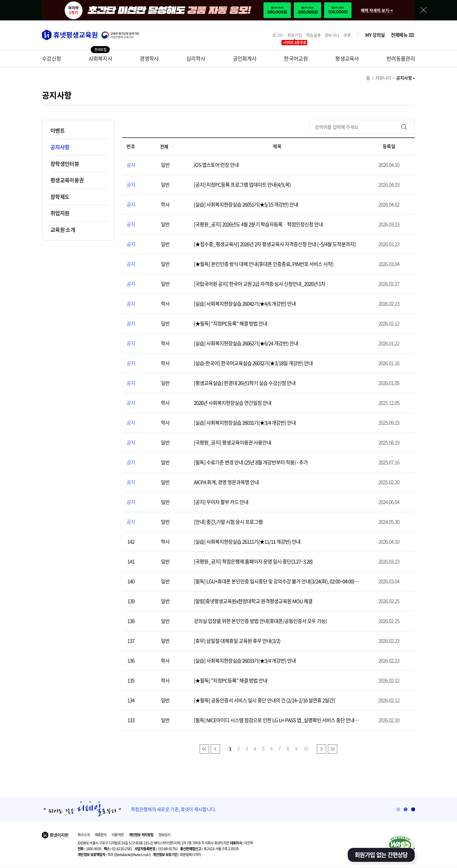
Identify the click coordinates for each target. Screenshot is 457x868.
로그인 (278, 35)
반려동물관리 (401, 58)
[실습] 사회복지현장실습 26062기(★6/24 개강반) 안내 (246, 343)
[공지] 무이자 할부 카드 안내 (221, 502)
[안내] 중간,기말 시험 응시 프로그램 (228, 522)
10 (306, 749)
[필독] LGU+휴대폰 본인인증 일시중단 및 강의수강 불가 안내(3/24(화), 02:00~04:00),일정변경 (277, 581)
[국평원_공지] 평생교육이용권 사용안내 (232, 442)
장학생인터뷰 (65, 164)
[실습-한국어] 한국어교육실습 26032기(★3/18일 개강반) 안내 (253, 363)
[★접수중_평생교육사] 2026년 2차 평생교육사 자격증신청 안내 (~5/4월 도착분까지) (275, 244)
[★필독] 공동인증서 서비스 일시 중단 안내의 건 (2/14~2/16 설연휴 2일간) (264, 700)
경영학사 (149, 58)
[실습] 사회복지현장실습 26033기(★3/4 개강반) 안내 (245, 660)
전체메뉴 (403, 35)
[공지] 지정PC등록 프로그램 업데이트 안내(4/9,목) (242, 184)
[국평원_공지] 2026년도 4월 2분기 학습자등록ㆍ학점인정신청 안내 (258, 224)
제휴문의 (101, 835)
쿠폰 (347, 35)
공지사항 (406, 78)
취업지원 (60, 213)
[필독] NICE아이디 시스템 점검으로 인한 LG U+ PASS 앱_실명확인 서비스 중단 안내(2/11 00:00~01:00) (274, 720)
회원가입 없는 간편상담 (381, 855)
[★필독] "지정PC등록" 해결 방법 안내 (231, 323)
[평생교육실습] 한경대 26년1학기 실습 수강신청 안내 (245, 383)
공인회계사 (245, 58)
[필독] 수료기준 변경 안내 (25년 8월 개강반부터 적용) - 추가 (251, 462)
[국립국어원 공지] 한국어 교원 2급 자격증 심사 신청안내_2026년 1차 (260, 284)
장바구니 (332, 35)
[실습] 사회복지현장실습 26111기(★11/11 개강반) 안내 (247, 541)
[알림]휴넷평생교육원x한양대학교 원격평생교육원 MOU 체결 (253, 601)
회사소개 (84, 835)
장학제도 (60, 197)
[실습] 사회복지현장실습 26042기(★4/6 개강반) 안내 (245, 303)
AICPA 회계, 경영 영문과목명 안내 (226, 482)
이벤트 (58, 131)
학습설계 (313, 35)
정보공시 (165, 835)
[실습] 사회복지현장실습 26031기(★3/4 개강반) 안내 (245, 422)
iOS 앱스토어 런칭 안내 (216, 165)
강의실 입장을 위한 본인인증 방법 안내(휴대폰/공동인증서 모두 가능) (260, 621)
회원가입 (295, 35)
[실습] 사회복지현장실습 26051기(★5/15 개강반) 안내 (246, 204)
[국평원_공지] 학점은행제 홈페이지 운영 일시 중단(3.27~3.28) (253, 561)
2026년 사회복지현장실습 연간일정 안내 (233, 403)
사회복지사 (101, 58)
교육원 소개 (63, 230)
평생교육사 (347, 58)
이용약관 (118, 835)
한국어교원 (296, 58)
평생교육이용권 (67, 180)
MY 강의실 (375, 35)
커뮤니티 (383, 78)
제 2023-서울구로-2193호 (209, 849)
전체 (167, 147)
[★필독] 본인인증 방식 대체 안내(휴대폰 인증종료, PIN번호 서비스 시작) (264, 264)
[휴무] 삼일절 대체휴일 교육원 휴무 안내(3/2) (237, 641)
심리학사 (196, 58)
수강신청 (51, 58)
